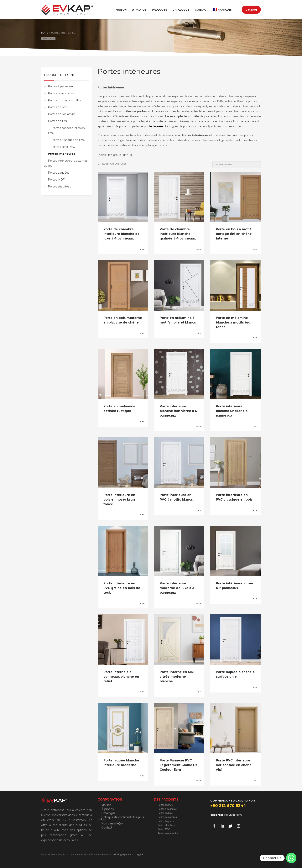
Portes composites (61, 93)
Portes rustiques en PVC (68, 140)
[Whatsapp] (291, 858)
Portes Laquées (59, 173)
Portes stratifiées (59, 187)
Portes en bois (58, 107)
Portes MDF (56, 180)
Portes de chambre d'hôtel (66, 100)
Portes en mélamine (62, 114)
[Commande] (237, 165)
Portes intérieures (61, 154)
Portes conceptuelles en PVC (66, 130)
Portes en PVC (58, 121)
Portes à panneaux (61, 86)
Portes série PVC (63, 147)
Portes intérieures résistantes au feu (66, 163)
